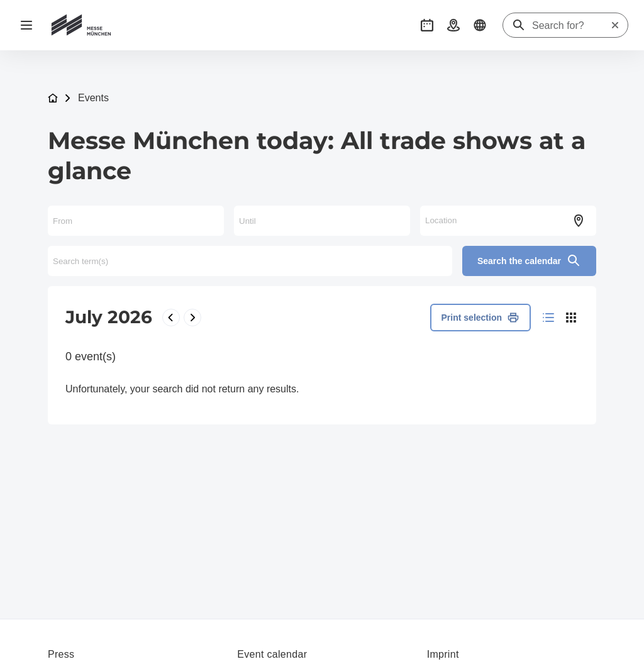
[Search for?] (571, 26)
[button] (427, 25)
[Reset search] (615, 25)
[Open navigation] (26, 25)
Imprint (443, 654)
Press (61, 654)
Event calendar (272, 654)
